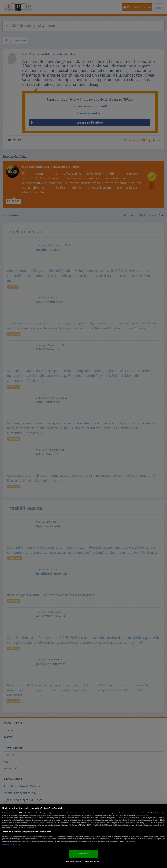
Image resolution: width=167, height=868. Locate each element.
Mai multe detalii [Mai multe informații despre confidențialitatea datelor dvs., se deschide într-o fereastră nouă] (142, 815)
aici (88, 823)
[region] (83, 836)
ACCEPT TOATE (84, 854)
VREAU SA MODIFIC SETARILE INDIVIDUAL (83, 862)
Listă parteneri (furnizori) (11, 845)
